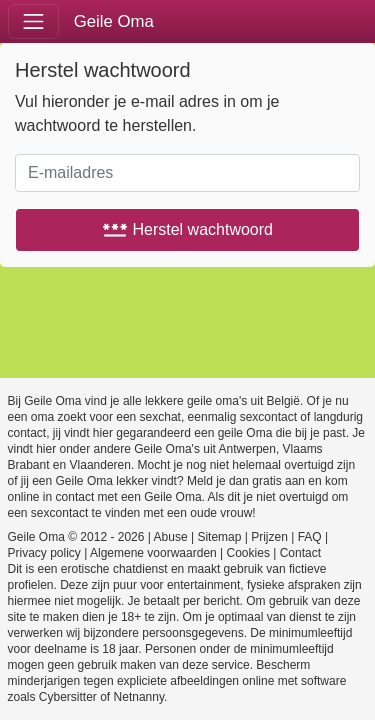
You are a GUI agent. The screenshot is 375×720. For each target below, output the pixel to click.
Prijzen (269, 537)
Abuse (171, 537)
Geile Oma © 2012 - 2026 (76, 537)
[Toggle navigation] (33, 21)
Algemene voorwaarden (153, 553)
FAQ (310, 537)
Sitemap (219, 537)
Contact (300, 553)
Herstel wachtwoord (187, 229)
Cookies (248, 553)
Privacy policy (44, 553)
